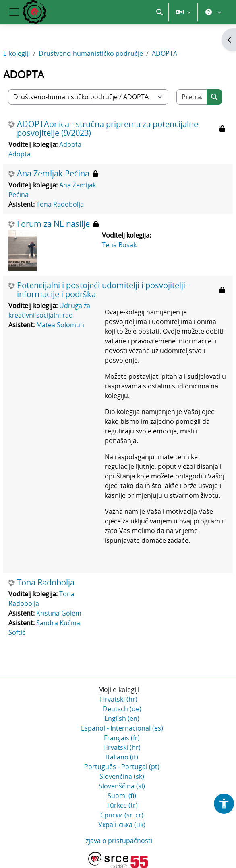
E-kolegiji (17, 53)
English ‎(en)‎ (122, 718)
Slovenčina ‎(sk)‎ (122, 776)
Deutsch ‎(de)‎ (122, 709)
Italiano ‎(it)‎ (122, 757)
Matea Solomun (60, 325)
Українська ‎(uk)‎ (122, 825)
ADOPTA (165, 53)
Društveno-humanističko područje (91, 53)
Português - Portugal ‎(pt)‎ (122, 767)
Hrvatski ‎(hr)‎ (119, 699)
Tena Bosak (119, 245)
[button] (159, 12)
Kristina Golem (59, 613)
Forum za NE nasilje (53, 224)
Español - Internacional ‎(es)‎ (122, 728)
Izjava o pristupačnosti (118, 841)
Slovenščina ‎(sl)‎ (122, 786)
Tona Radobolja (60, 204)
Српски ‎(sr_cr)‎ (122, 815)
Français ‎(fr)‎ (122, 738)
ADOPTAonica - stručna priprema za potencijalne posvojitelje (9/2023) (108, 129)
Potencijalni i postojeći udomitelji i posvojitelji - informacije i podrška (103, 290)
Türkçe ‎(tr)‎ (122, 805)
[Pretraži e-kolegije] (192, 97)
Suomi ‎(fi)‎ (122, 796)
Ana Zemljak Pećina (53, 174)
